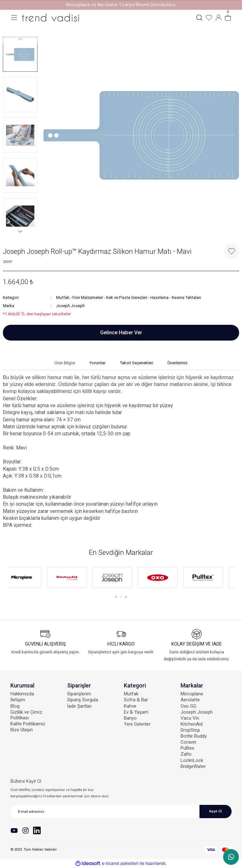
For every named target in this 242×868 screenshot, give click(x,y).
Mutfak (63, 297)
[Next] (20, 231)
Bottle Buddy (194, 736)
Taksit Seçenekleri (136, 363)
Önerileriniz (177, 363)
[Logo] (50, 17)
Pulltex (187, 748)
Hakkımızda (22, 694)
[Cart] (228, 18)
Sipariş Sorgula (83, 700)
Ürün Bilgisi (65, 363)
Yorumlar (97, 363)
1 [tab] (116, 597)
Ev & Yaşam (136, 712)
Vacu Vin (190, 718)
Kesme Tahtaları (186, 297)
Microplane (192, 694)
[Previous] (20, 39)
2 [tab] (121, 597)
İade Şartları (79, 706)
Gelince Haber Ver (121, 333)
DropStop (190, 730)
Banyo (130, 718)
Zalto (186, 754)
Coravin (188, 742)
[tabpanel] (30, 578)
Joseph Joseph (70, 306)
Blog (15, 706)
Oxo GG (188, 706)
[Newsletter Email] (121, 812)
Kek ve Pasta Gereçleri (127, 297)
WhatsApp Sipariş (231, 857)
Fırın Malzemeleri (88, 297)
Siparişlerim (79, 694)
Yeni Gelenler (137, 724)
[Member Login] (218, 18)
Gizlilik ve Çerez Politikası (26, 715)
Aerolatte (190, 700)
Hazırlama (159, 297)
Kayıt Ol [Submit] (216, 811)
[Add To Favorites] (232, 251)
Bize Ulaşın (22, 730)
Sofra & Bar (136, 700)
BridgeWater (193, 766)
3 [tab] (126, 597)
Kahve (130, 706)
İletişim (18, 700)
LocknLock (192, 760)
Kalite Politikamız (28, 724)
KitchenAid (192, 724)
